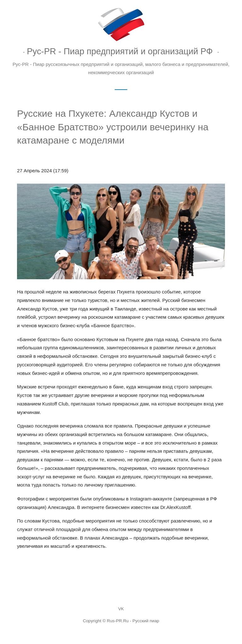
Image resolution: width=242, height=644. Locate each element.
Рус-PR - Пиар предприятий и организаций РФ (120, 51)
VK (121, 609)
